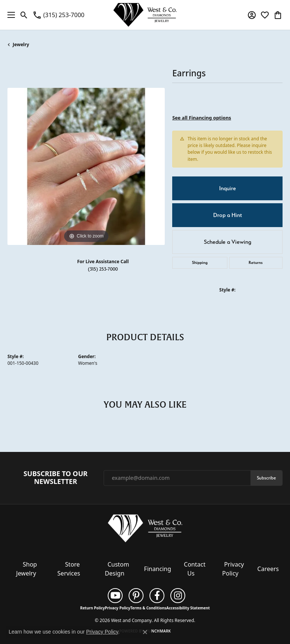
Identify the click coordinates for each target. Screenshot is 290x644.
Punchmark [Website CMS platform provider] (159, 631)
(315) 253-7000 (103, 269)
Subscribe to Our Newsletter (56, 478)
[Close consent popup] (145, 632)
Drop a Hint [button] (228, 215)
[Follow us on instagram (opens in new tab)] (178, 596)
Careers (268, 569)
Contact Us (195, 569)
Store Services (69, 569)
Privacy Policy (233, 569)
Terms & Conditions (148, 608)
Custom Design (117, 569)
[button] (24, 15)
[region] (86, 166)
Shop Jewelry (26, 569)
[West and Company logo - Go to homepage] (145, 15)
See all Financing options (202, 118)
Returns (256, 263)
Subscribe (266, 478)
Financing (157, 569)
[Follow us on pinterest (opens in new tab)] (136, 596)
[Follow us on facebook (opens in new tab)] (157, 596)
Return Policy (92, 608)
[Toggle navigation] (9, 15)
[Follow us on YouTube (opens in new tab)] (115, 596)
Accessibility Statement (188, 608)
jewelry (21, 44)
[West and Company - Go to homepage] (145, 530)
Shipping (200, 263)
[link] (58, 15)
